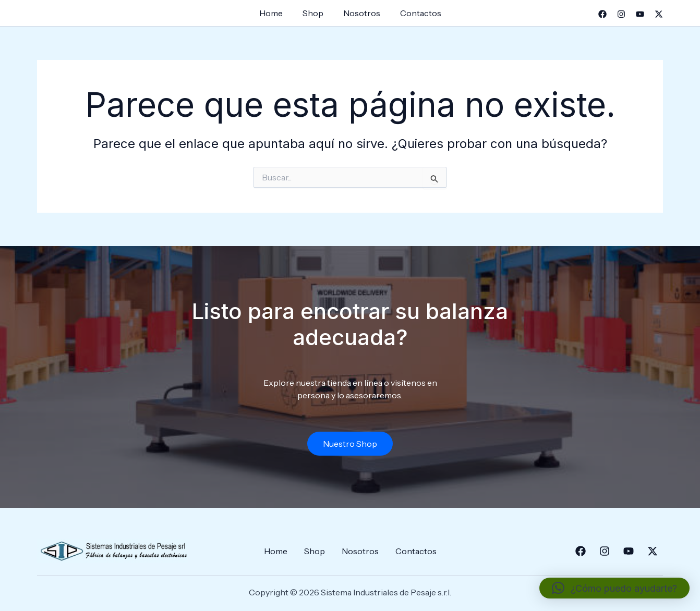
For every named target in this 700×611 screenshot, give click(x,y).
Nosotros (360, 13)
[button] (614, 588)
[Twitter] (659, 14)
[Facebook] (602, 14)
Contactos (416, 13)
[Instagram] (621, 14)
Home (276, 13)
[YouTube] (640, 14)
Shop (315, 13)
